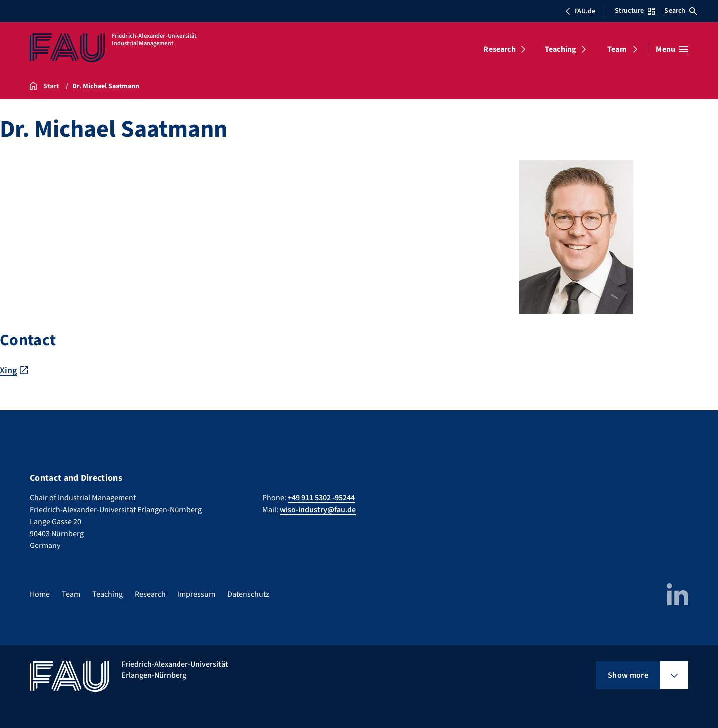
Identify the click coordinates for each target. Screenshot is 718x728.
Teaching (561, 49)
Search (681, 11)
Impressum (196, 594)
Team (617, 49)
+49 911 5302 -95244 (321, 498)
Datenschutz (248, 594)
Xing (8, 371)
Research (499, 49)
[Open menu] (672, 49)
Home (40, 594)
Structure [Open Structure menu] (635, 11)
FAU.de (580, 11)
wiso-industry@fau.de (318, 510)
